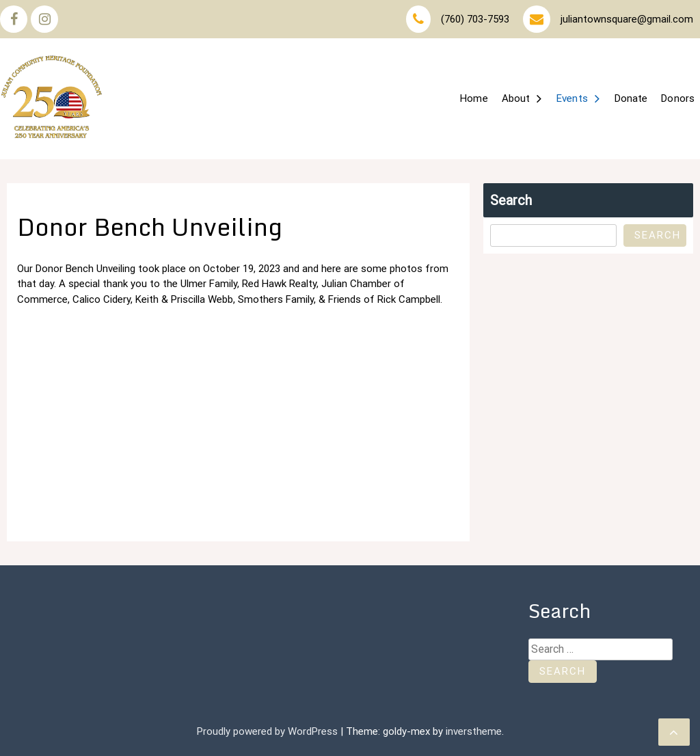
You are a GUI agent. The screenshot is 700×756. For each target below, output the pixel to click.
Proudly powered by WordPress (269, 731)
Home (474, 98)
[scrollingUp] (674, 732)
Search (511, 200)
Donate (631, 98)
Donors (678, 98)
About (516, 98)
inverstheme (474, 731)
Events (572, 98)
